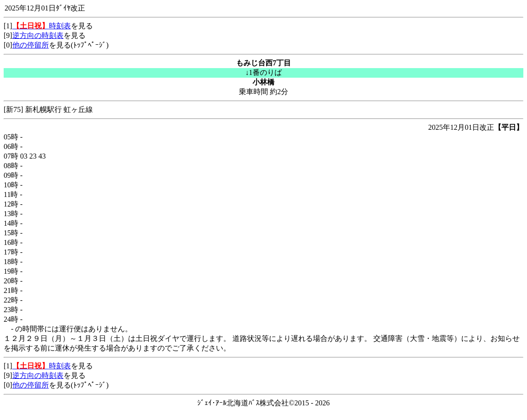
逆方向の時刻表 (38, 35)
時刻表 (42, 26)
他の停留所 (31, 45)
